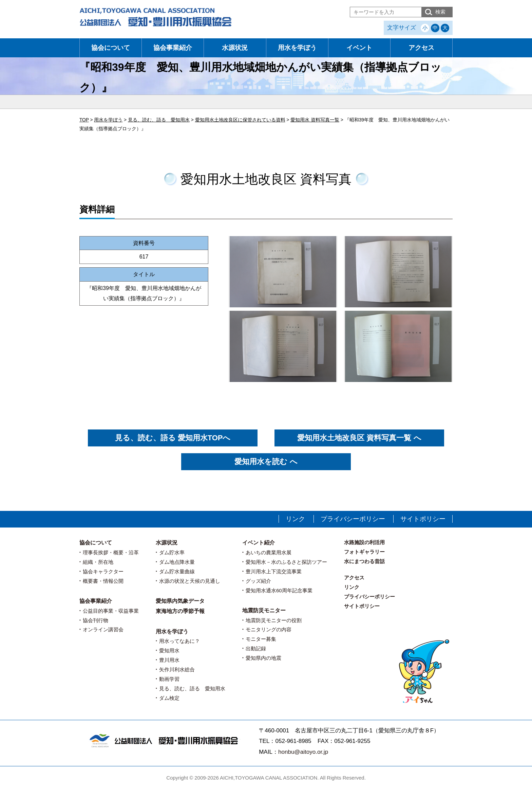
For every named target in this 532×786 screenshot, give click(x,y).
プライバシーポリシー (353, 519)
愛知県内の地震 (263, 658)
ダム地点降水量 (177, 562)
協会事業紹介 (173, 48)
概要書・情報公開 (103, 581)
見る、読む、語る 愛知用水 (192, 688)
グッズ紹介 (258, 581)
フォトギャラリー (364, 552)
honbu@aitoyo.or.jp (303, 752)
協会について (111, 48)
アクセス (421, 48)
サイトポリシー (423, 519)
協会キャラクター (103, 571)
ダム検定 (169, 698)
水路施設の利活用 (364, 542)
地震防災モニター (264, 610)
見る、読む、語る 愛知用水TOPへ (173, 438)
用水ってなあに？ (179, 641)
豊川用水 (169, 660)
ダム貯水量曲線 (177, 571)
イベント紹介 (259, 543)
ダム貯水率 (172, 552)
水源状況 (235, 48)
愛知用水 (169, 650)
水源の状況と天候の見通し (190, 581)
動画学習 (169, 679)
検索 (440, 12)
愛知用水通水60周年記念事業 (279, 590)
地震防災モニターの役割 (274, 620)
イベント (359, 48)
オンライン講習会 (103, 629)
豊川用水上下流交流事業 (274, 571)
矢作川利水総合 (177, 669)
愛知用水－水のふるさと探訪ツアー (286, 562)
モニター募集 (261, 639)
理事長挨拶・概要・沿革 (111, 552)
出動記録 (256, 648)
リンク (295, 519)
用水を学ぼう (297, 48)
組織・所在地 (98, 562)
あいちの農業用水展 (269, 552)
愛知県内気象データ (180, 601)
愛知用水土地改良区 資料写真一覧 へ (359, 438)
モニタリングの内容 (269, 629)
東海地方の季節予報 (180, 611)
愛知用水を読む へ (266, 462)
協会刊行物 (96, 620)
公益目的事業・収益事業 (111, 611)
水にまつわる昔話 (364, 561)
